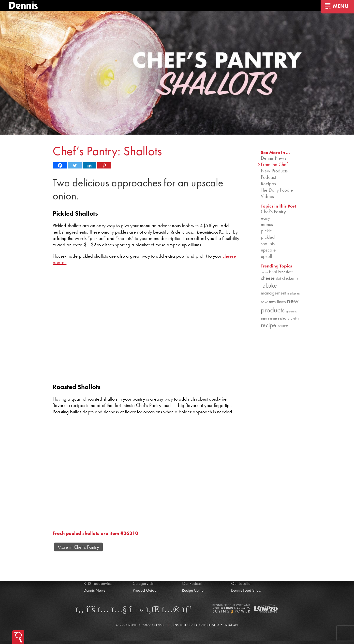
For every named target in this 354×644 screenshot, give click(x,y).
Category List (144, 583)
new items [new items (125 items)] (277, 301)
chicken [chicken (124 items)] (289, 278)
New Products (274, 171)
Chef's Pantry (273, 211)
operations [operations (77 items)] (291, 312)
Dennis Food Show (246, 590)
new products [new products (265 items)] (280, 305)
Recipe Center (193, 590)
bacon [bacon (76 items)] (264, 272)
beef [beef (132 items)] (273, 272)
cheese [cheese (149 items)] (268, 278)
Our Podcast (192, 583)
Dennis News (273, 158)
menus (267, 224)
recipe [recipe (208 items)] (269, 325)
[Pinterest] (104, 165)
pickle (266, 231)
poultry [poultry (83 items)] (282, 319)
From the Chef (274, 164)
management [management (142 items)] (273, 293)
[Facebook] (60, 165)
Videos (267, 196)
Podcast (268, 177)
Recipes (268, 183)
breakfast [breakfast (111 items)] (285, 272)
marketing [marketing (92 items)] (294, 293)
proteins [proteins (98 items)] (293, 318)
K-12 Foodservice (98, 583)
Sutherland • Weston (218, 625)
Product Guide (145, 590)
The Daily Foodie (277, 190)
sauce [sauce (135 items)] (283, 326)
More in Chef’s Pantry (78, 547)
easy (265, 218)
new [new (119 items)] (264, 302)
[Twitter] (75, 165)
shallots (268, 243)
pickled (268, 237)
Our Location (242, 583)
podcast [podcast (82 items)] (272, 319)
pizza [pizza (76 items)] (264, 319)
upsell (266, 256)
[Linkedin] (89, 165)
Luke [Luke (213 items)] (272, 285)
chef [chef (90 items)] (278, 279)
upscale (268, 250)
